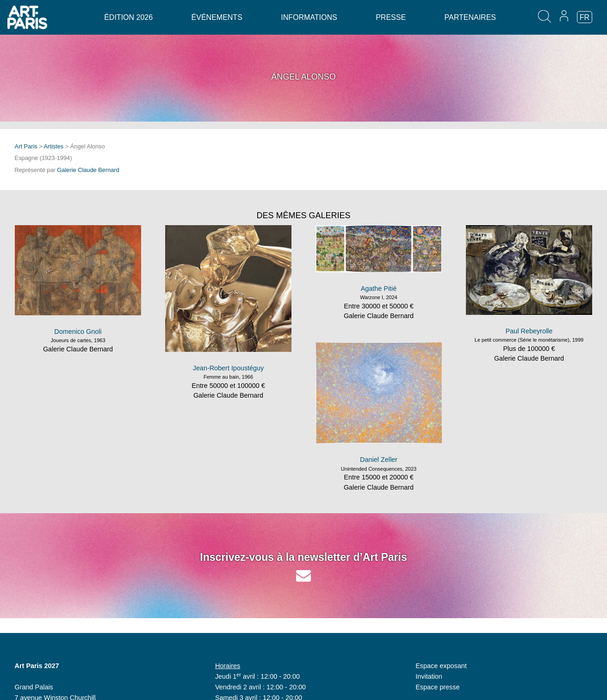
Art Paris (26, 146)
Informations (309, 17)
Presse (391, 17)
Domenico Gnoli (78, 332)
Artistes (54, 146)
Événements (217, 17)
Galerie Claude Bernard (88, 170)
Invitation (429, 676)
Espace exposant (441, 666)
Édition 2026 (128, 17)
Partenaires (470, 17)
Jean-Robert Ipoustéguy (229, 368)
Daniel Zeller (379, 460)
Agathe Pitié (379, 289)
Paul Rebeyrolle (529, 331)
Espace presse (437, 687)
